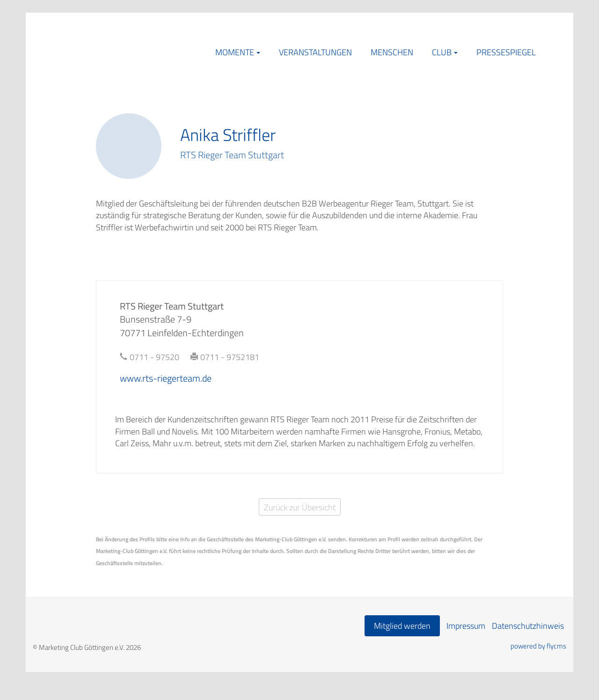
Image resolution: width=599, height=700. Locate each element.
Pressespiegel (506, 52)
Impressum (466, 626)
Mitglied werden (402, 626)
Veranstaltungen (315, 52)
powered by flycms (538, 646)
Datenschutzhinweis (528, 626)
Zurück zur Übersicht (300, 507)
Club (442, 52)
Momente (235, 52)
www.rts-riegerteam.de (166, 378)
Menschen (392, 52)
